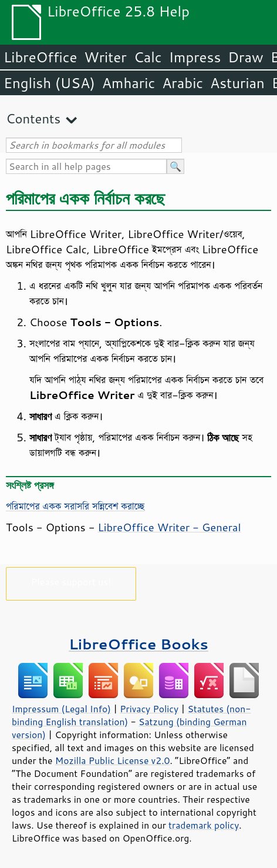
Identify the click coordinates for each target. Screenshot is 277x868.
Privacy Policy (149, 709)
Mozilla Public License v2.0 (113, 760)
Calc (148, 57)
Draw (245, 57)
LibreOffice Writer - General (170, 527)
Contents (33, 118)
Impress (195, 57)
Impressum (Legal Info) (61, 709)
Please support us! (71, 582)
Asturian (237, 83)
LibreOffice (40, 57)
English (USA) (49, 83)
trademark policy (204, 825)
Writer (105, 57)
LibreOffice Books (138, 644)
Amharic (129, 83)
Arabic (183, 83)
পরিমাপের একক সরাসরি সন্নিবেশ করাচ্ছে (75, 506)
